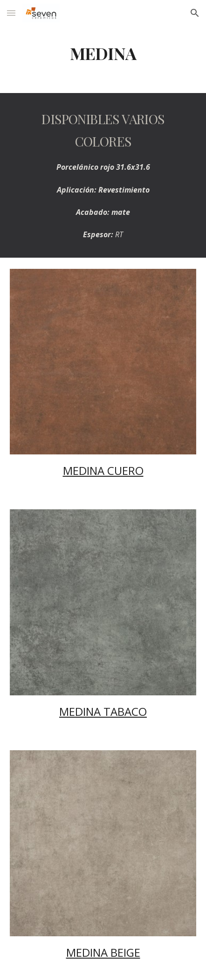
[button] (11, 13)
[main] (103, 53)
